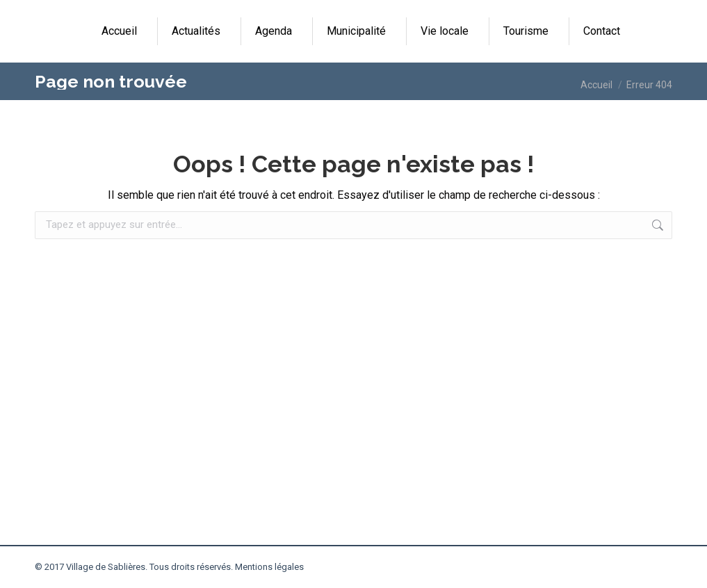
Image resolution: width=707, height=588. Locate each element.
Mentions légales (269, 567)
